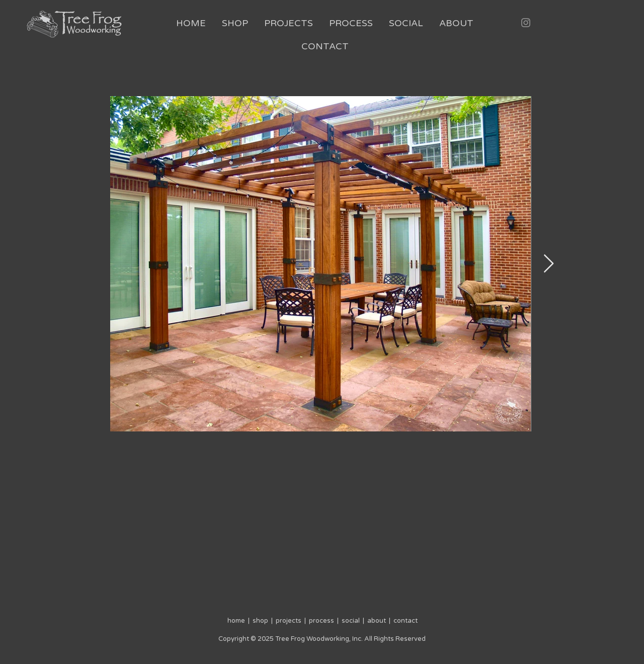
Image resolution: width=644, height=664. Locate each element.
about (377, 621)
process (321, 621)
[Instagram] (526, 23)
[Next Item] (549, 264)
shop (259, 621)
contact (406, 621)
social (351, 621)
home (237, 621)
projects (289, 621)
